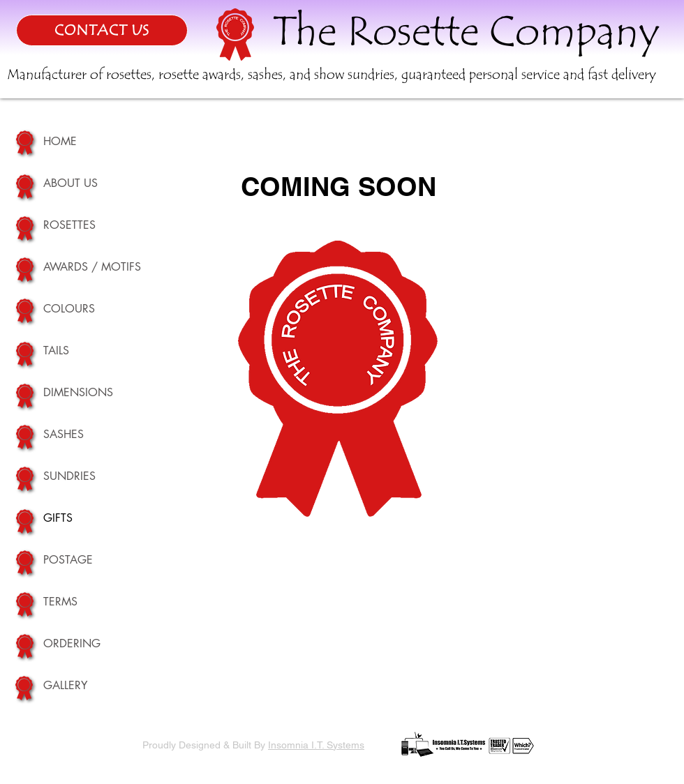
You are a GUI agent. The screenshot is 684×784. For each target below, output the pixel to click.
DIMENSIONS (78, 392)
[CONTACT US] (102, 30)
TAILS (56, 350)
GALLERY (65, 685)
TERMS (60, 602)
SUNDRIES (69, 476)
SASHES (64, 434)
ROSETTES (69, 225)
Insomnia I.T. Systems (316, 745)
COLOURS (69, 309)
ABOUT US (70, 183)
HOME (60, 141)
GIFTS (58, 518)
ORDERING (72, 643)
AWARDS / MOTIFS (92, 267)
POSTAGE (68, 560)
